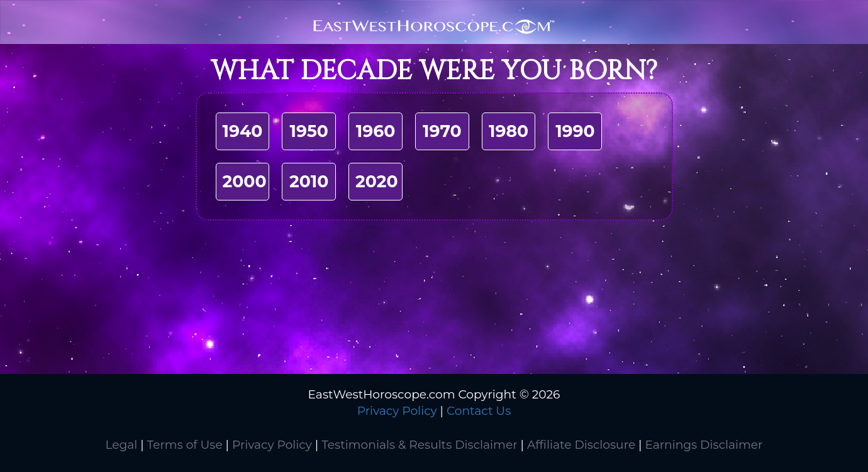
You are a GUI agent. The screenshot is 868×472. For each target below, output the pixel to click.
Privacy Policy (397, 411)
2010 (309, 181)
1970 (442, 131)
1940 (243, 131)
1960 (376, 131)
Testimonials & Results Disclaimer (419, 445)
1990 (575, 131)
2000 (245, 181)
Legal (121, 445)
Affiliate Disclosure (581, 445)
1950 (309, 131)
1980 (509, 131)
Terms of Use (185, 445)
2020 (377, 181)
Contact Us (479, 411)
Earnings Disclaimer (704, 445)
